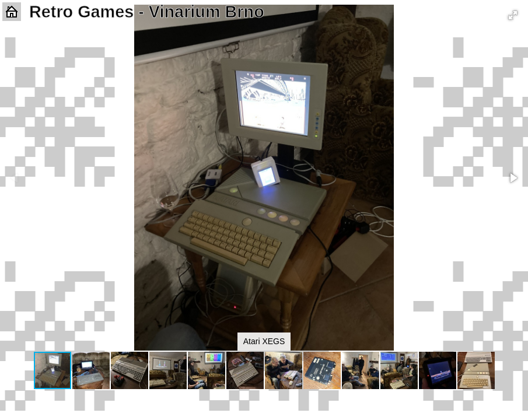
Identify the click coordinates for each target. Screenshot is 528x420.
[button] (513, 15)
